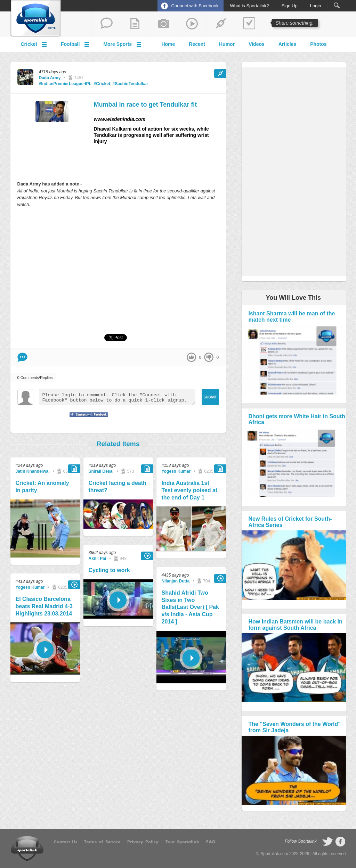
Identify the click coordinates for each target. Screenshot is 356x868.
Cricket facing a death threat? (118, 487)
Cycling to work (109, 570)
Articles (287, 44)
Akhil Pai (98, 559)
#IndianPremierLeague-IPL (65, 84)
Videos (257, 44)
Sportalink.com (274, 854)
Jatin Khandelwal (33, 471)
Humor (227, 44)
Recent (197, 44)
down (209, 357)
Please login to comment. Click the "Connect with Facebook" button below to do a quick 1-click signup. (117, 397)
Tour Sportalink (182, 842)
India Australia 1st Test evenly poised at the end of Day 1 (190, 490)
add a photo (164, 24)
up (191, 357)
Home (168, 44)
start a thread (107, 24)
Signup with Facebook (87, 419)
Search (337, 5)
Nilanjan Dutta (176, 581)
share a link (221, 24)
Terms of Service (102, 842)
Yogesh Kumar (30, 587)
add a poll (249, 24)
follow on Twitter (327, 842)
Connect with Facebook (195, 6)
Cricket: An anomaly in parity (42, 487)
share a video (192, 24)
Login (316, 6)
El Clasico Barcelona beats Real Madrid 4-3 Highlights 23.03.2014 (44, 606)
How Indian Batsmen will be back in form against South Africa (296, 625)
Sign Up (289, 6)
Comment (22, 357)
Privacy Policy (143, 842)
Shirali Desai (101, 471)
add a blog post (135, 24)
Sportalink (36, 18)
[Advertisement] (118, 267)
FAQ (211, 842)
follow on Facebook (340, 842)
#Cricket (102, 84)
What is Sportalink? (249, 6)
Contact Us (66, 842)
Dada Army (50, 78)
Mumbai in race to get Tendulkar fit (145, 105)
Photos (318, 44)
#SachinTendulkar (130, 84)
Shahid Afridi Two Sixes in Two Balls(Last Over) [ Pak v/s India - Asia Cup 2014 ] (190, 607)
